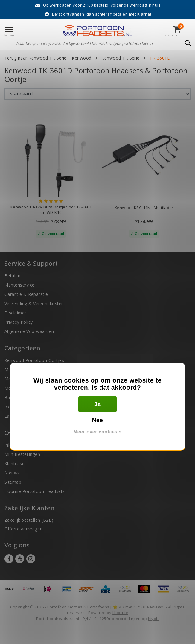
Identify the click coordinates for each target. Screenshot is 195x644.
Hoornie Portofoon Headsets (35, 491)
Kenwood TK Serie (121, 58)
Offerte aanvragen (23, 529)
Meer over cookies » (97, 432)
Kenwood (81, 58)
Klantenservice (20, 285)
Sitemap (13, 482)
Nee (98, 420)
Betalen (12, 276)
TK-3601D (160, 58)
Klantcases (16, 463)
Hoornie (120, 613)
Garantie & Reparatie (26, 294)
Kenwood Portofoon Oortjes (34, 360)
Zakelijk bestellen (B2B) (29, 520)
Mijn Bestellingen (22, 454)
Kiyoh (153, 619)
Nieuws (12, 473)
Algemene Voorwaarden (29, 331)
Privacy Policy (19, 322)
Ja (97, 404)
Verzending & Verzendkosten (34, 303)
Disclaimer (15, 313)
